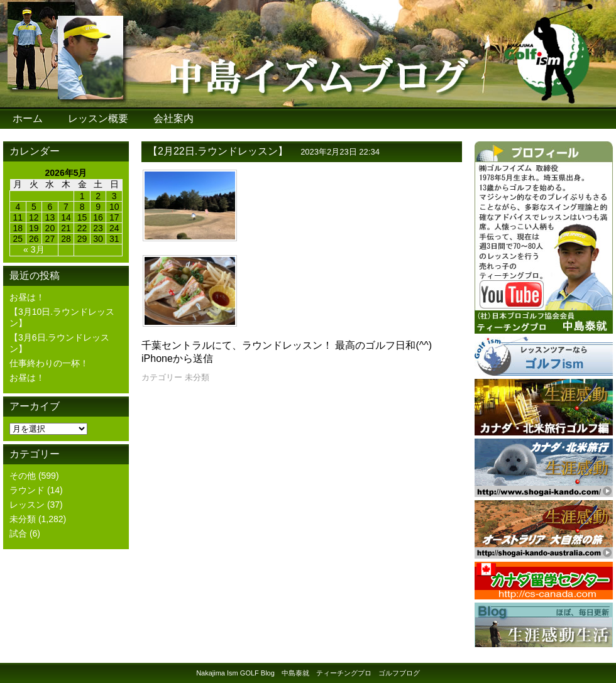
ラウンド (27, 490)
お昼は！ (27, 297)
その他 (23, 476)
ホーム (28, 118)
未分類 (23, 519)
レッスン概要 (98, 118)
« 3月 (34, 249)
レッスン (27, 505)
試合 (18, 533)
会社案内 (173, 118)
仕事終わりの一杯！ (49, 363)
